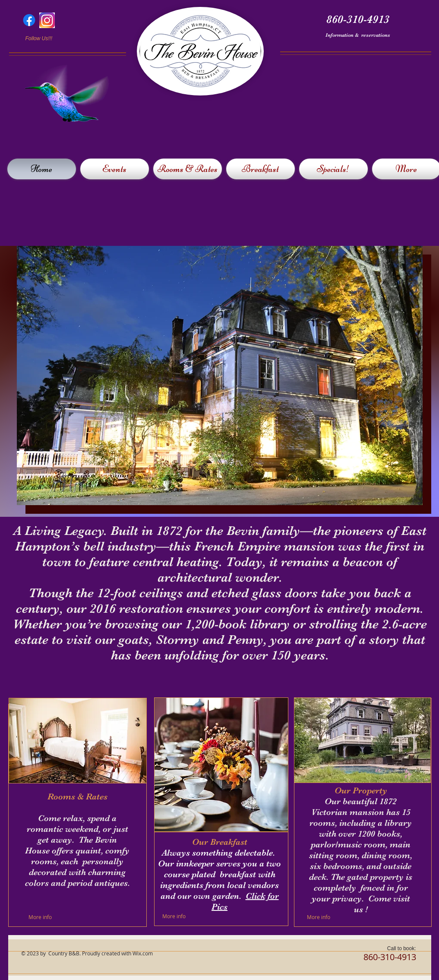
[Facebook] (29, 20)
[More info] (49, 917)
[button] (220, 375)
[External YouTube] (356, 105)
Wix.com (143, 953)
